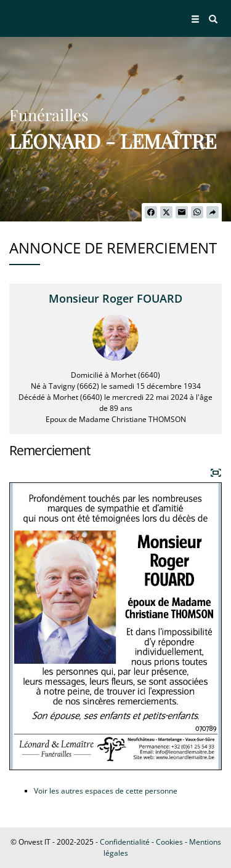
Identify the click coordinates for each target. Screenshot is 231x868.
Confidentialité (125, 842)
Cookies (169, 842)
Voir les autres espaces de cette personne (106, 791)
